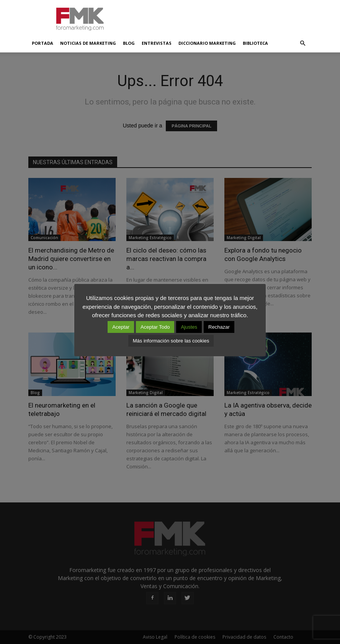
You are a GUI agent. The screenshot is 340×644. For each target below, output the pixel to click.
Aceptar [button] (121, 327)
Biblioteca (255, 43)
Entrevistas (157, 43)
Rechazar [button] (219, 327)
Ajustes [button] (189, 327)
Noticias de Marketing (88, 43)
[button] (302, 43)
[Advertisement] (222, 17)
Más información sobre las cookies (171, 341)
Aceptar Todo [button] (155, 327)
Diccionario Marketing (207, 43)
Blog (129, 43)
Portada (42, 43)
